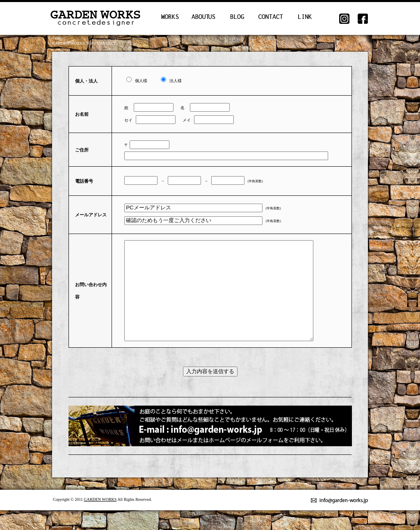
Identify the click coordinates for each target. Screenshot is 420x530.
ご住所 (82, 150)
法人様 (172, 81)
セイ (127, 120)
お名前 (82, 114)
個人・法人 (86, 81)
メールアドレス (91, 215)
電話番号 (84, 181)
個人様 (144, 81)
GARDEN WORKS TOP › (74, 43)
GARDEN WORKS (100, 519)
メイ (182, 120)
